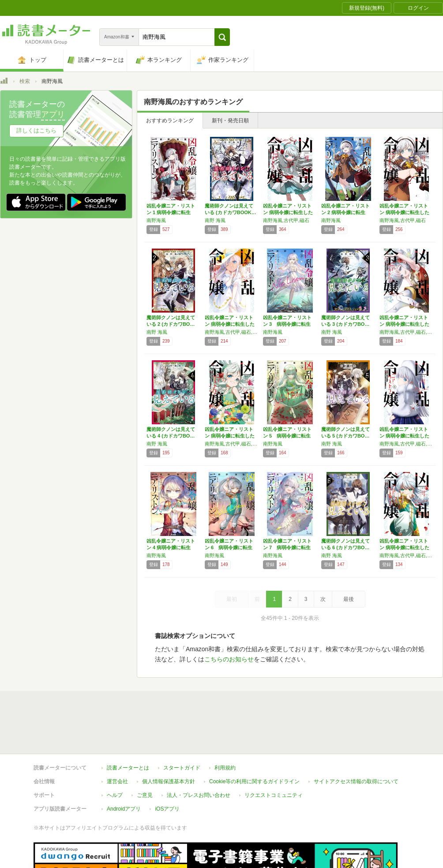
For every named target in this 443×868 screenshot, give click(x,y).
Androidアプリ (124, 768)
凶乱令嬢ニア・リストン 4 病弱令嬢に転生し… (171, 547)
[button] (222, 37)
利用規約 (225, 727)
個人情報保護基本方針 (169, 741)
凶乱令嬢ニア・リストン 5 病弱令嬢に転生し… (287, 436)
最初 (232, 599)
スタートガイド (182, 727)
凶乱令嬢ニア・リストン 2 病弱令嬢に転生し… (345, 212)
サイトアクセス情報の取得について (356, 741)
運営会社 (117, 741)
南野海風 (156, 220)
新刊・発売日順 (230, 121)
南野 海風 (215, 220)
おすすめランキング (170, 121)
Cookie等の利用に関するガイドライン (254, 741)
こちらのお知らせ (229, 659)
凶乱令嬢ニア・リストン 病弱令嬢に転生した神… (288, 212)
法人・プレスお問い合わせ (199, 755)
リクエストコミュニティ (274, 755)
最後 (349, 599)
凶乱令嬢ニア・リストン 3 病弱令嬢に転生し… (287, 324)
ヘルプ (115, 755)
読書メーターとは (128, 727)
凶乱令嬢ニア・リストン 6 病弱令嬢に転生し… (229, 547)
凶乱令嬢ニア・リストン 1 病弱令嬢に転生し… (171, 212)
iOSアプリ (167, 768)
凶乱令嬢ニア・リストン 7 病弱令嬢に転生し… (287, 547)
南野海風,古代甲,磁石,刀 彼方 (232, 332)
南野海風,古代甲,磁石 (286, 220)
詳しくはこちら (36, 130)
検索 (25, 81)
